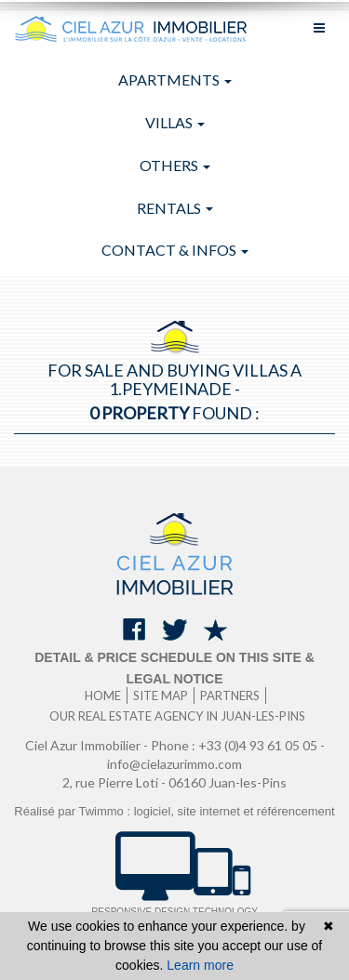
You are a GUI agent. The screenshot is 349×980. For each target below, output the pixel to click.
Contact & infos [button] (175, 250)
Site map (161, 695)
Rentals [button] (175, 208)
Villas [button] (175, 122)
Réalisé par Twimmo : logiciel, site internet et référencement (174, 811)
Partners (230, 695)
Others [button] (175, 165)
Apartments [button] (175, 79)
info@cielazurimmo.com (174, 764)
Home (103, 695)
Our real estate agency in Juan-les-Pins (177, 716)
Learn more (200, 965)
